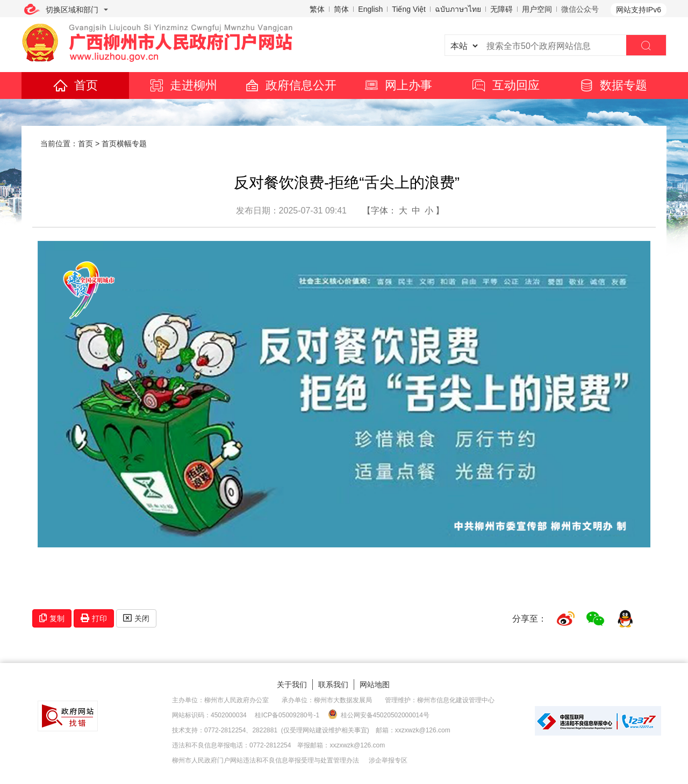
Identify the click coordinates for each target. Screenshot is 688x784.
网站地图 (375, 685)
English (370, 9)
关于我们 (292, 685)
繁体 (317, 9)
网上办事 (398, 85)
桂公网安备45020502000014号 (379, 715)
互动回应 (505, 85)
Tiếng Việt (409, 9)
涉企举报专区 (388, 760)
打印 (94, 618)
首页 (75, 85)
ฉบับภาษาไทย (458, 9)
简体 (341, 9)
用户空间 (537, 9)
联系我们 (333, 685)
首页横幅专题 (124, 144)
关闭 (136, 618)
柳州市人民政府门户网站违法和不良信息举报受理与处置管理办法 (266, 760)
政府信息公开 (290, 85)
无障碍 (501, 9)
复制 (52, 618)
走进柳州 (183, 85)
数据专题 (613, 85)
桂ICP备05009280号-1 (287, 715)
